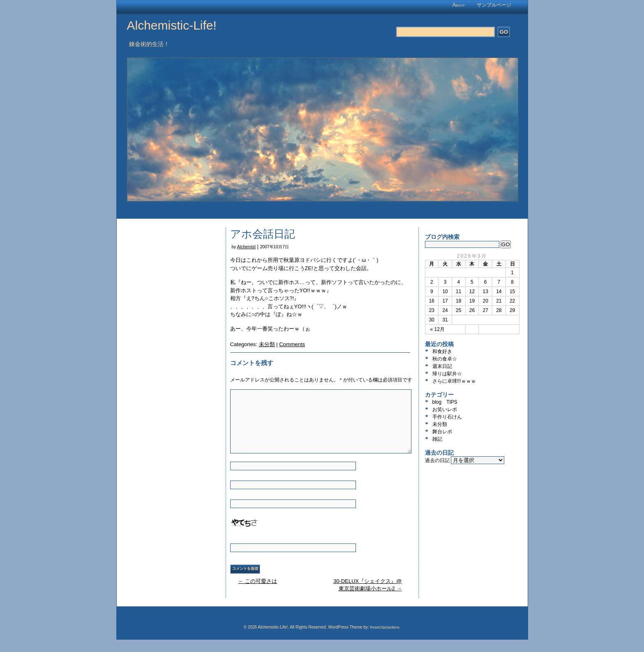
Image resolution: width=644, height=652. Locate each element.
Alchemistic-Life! (172, 25)
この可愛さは (258, 581)
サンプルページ (494, 5)
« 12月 (437, 329)
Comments (292, 344)
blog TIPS (445, 402)
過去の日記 (437, 460)
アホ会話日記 (263, 234)
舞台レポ (442, 432)
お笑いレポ (445, 409)
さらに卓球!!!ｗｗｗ (454, 381)
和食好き (442, 351)
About (459, 5)
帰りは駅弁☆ (447, 374)
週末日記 (442, 366)
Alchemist (246, 247)
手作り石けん (447, 417)
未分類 (267, 344)
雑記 (437, 439)
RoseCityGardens (384, 627)
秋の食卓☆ (445, 359)
